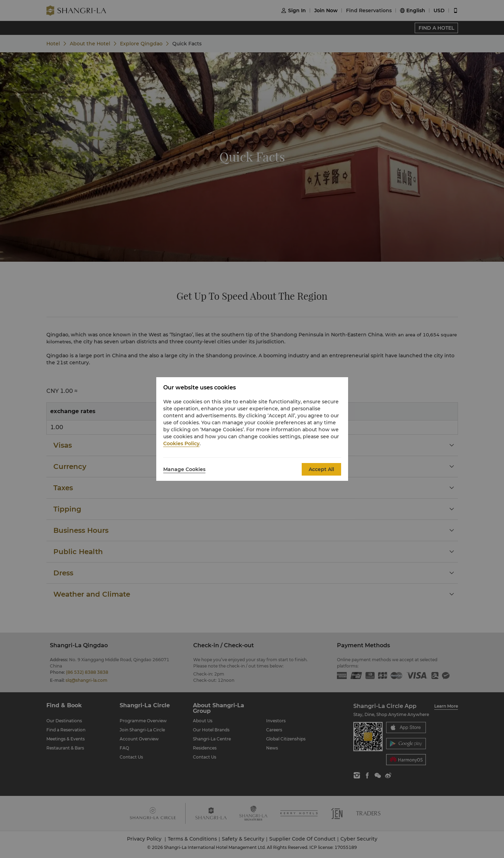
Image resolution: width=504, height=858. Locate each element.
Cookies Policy (181, 443)
